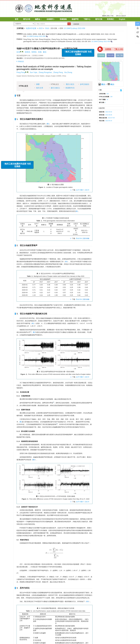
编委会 (38, 19)
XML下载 (120, 55)
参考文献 (84, 84)
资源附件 (69, 88)
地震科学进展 (31, 28)
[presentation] (54, 553)
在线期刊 (51, 19)
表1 (77, 211)
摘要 (37, 84)
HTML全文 (54, 84)
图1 (48, 124)
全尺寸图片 (80, 190)
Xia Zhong (68, 72)
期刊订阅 (99, 19)
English (122, 19)
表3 (87, 601)
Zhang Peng (58, 72)
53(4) (47, 28)
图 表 (69, 84)
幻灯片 (87, 190)
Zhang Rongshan (45, 72)
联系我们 (111, 19)
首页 (17, 19)
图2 (34, 332)
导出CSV (79, 238)
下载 (119, 49)
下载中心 (87, 19)
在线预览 (108, 49)
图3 (34, 460)
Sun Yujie (34, 72)
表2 (66, 262)
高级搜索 (76, 24)
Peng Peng (21, 72)
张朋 (40, 52)
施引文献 (54, 88)
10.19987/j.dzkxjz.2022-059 (74, 28)
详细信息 (20, 61)
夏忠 (45, 52)
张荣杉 (34, 52)
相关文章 (39, 88)
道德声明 (75, 19)
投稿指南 (63, 19)
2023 (41, 28)
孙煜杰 (27, 52)
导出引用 (110, 55)
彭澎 (18, 52)
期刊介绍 (27, 19)
